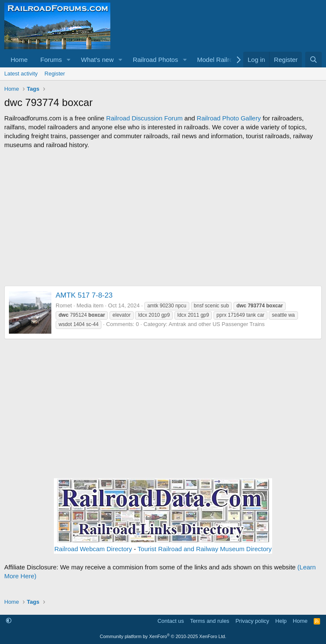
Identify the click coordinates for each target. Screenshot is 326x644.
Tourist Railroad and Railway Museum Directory (205, 549)
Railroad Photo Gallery (229, 118)
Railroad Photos (156, 60)
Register (55, 74)
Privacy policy (252, 621)
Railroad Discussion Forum (144, 118)
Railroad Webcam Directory (93, 549)
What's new (97, 60)
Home (19, 60)
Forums (51, 60)
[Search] (313, 60)
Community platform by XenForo (163, 636)
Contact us (171, 621)
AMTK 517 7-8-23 (84, 295)
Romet (64, 305)
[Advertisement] (163, 217)
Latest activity (21, 74)
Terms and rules (210, 621)
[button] (69, 60)
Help (281, 621)
